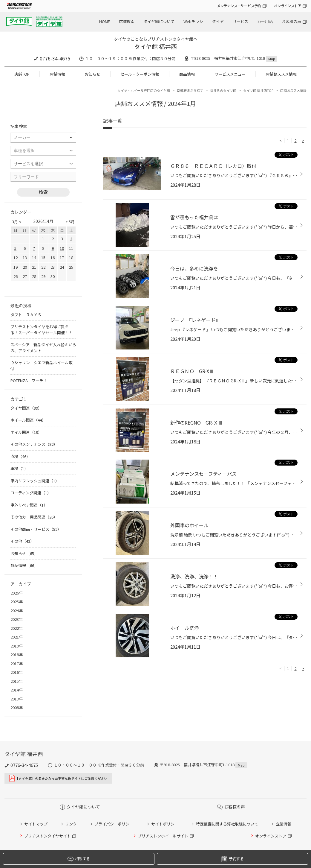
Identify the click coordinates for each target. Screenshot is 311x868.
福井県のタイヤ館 (223, 90)
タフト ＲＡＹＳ (26, 315)
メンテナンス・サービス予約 (239, 6)
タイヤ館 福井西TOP (258, 90)
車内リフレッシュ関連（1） (35, 481)
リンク (71, 824)
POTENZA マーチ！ (29, 380)
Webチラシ (193, 21)
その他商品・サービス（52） (36, 529)
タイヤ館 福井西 (155, 47)
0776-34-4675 (55, 58)
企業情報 (284, 824)
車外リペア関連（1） (29, 505)
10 (62, 248)
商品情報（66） (24, 565)
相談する (79, 859)
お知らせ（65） (24, 553)
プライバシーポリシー (114, 824)
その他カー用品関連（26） (34, 517)
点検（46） (20, 456)
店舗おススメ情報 (281, 74)
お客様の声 (291, 21)
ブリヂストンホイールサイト (163, 836)
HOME (105, 21)
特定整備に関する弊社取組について (227, 824)
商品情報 (187, 74)
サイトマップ (36, 824)
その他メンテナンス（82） (34, 444)
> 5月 (70, 222)
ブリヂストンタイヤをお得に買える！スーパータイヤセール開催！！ (42, 330)
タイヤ (218, 21)
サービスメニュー (230, 74)
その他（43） (22, 541)
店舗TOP (22, 74)
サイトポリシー (165, 824)
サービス (240, 21)
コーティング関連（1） (31, 493)
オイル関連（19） (26, 432)
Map (272, 59)
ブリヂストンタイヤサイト (48, 836)
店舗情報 (57, 74)
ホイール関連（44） (28, 420)
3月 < (17, 222)
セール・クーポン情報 (140, 74)
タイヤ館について (159, 21)
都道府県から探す (190, 90)
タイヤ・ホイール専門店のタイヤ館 (144, 90)
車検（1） (19, 468)
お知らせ (93, 74)
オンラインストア (288, 6)
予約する (232, 859)
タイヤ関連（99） (26, 408)
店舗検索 (127, 21)
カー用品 (265, 21)
